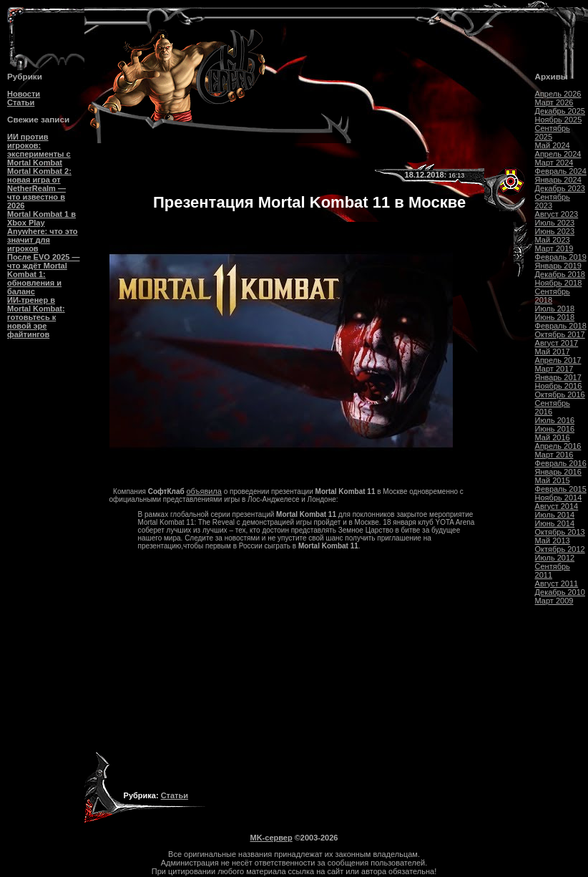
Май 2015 (553, 480)
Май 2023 (553, 240)
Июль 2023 (555, 223)
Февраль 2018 (561, 326)
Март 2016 (554, 455)
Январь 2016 (558, 472)
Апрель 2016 (558, 446)
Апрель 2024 (558, 154)
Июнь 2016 (555, 429)
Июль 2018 (555, 309)
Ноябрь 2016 (559, 386)
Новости (24, 94)
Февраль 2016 (561, 463)
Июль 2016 (555, 420)
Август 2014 (557, 506)
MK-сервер (271, 838)
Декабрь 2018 (560, 274)
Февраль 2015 (561, 489)
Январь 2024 (558, 180)
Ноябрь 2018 (559, 283)
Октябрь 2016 (560, 394)
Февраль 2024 (561, 171)
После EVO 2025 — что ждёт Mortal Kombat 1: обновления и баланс (43, 274)
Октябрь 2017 (560, 334)
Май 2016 (553, 437)
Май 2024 (553, 145)
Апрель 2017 (558, 360)
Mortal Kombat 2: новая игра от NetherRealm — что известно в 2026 (39, 188)
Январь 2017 (558, 377)
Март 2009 (554, 601)
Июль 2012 (555, 558)
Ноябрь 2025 (559, 120)
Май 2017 (553, 352)
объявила (204, 491)
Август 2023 (557, 214)
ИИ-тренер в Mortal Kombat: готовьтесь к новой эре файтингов (36, 317)
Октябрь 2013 (560, 532)
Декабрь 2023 (560, 188)
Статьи (21, 102)
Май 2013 (553, 541)
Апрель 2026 (558, 94)
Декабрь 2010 (560, 592)
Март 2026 (554, 102)
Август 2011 (557, 583)
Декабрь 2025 (560, 111)
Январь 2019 (558, 266)
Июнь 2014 (555, 523)
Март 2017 (554, 369)
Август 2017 (557, 343)
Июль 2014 (555, 515)
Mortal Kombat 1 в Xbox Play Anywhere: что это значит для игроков (43, 231)
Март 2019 (554, 248)
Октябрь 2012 (560, 549)
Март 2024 (554, 163)
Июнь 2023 (555, 231)
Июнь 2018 (555, 317)
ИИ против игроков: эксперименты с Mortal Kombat (39, 150)
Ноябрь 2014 (559, 498)
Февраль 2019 (561, 257)
